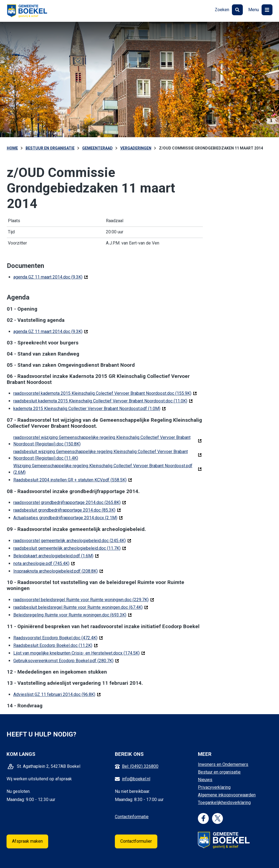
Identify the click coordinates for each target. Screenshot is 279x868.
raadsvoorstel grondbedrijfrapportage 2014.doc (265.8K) (70, 502)
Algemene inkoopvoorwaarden (227, 795)
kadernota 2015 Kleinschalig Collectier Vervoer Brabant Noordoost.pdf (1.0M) (90, 408)
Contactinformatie (132, 817)
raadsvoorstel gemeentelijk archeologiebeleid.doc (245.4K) (72, 540)
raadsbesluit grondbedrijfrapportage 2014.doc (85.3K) (67, 510)
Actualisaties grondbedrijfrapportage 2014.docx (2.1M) (68, 517)
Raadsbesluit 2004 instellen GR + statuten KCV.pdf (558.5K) (73, 480)
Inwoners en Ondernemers (223, 764)
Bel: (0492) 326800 (140, 766)
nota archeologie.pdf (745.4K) (44, 563)
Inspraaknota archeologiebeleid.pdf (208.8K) (58, 571)
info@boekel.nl (136, 779)
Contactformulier (136, 841)
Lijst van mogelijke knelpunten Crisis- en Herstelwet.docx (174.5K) (79, 653)
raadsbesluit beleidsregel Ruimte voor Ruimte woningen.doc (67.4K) (81, 607)
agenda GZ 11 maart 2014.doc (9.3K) (51, 277)
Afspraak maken (27, 841)
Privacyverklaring (214, 787)
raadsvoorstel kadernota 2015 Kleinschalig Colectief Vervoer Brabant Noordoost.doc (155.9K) (105, 393)
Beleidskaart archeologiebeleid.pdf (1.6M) (56, 556)
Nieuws (205, 780)
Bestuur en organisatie (219, 772)
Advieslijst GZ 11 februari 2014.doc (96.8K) (57, 694)
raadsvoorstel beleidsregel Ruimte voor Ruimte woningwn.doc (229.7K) (84, 599)
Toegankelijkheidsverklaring (224, 803)
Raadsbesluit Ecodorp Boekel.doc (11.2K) (56, 645)
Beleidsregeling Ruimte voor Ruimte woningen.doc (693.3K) (73, 615)
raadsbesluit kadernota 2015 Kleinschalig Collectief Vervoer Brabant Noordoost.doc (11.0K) (103, 401)
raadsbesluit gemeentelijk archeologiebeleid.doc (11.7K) (70, 548)
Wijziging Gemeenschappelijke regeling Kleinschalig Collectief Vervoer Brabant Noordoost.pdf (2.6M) (103, 469)
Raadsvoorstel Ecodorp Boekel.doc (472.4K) (58, 638)
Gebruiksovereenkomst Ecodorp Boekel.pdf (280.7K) (66, 660)
